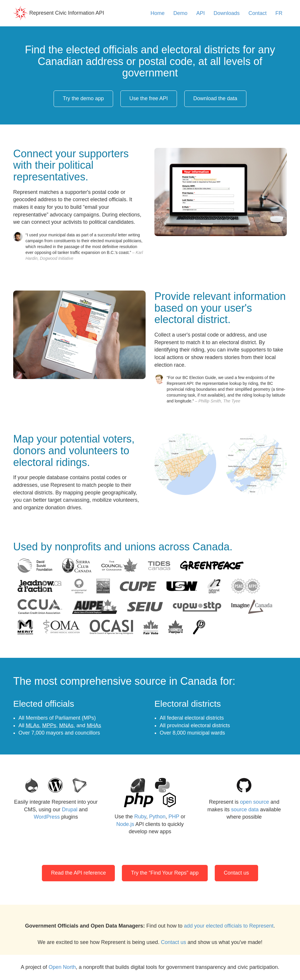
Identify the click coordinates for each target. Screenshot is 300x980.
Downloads (227, 13)
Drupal (70, 810)
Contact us (173, 942)
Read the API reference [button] (78, 873)
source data (245, 810)
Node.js (125, 824)
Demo (180, 13)
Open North (62, 967)
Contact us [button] (236, 873)
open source (254, 802)
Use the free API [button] (149, 98)
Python (157, 817)
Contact (258, 13)
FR (279, 13)
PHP (174, 817)
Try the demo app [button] (83, 98)
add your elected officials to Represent (229, 926)
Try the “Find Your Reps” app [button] (165, 873)
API (201, 13)
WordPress (47, 817)
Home (158, 13)
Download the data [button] (215, 98)
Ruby (140, 817)
